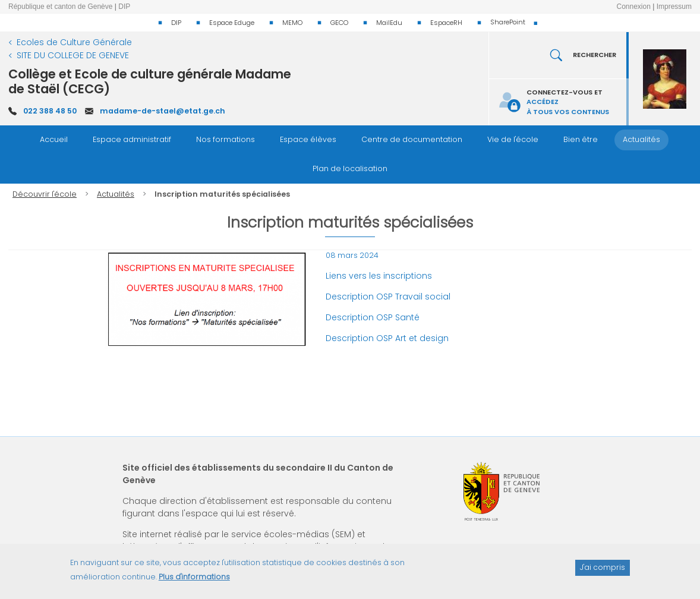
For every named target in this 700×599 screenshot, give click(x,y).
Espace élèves (308, 139)
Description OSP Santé (373, 317)
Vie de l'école (513, 139)
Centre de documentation (412, 139)
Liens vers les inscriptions (379, 276)
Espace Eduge (232, 23)
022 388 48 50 (50, 111)
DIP (176, 23)
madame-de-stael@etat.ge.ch (163, 111)
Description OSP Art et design (387, 338)
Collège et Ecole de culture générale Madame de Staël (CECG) (150, 81)
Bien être (581, 139)
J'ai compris (603, 573)
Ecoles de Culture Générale (74, 42)
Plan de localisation (350, 168)
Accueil (54, 139)
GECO (339, 23)
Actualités (641, 139)
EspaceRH (446, 23)
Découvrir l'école (45, 194)
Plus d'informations (194, 582)
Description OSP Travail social (389, 297)
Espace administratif (132, 139)
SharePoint (508, 22)
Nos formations (226, 139)
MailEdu (389, 23)
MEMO (292, 23)
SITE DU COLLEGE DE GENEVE (73, 55)
